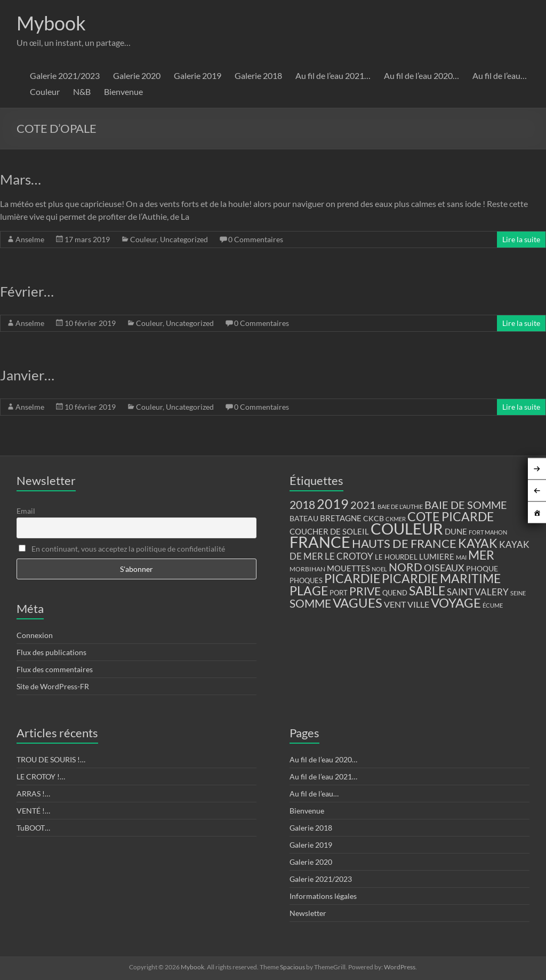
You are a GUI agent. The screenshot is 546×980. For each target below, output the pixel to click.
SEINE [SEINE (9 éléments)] (518, 593)
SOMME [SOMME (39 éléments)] (310, 603)
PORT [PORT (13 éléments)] (339, 593)
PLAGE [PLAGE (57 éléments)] (309, 591)
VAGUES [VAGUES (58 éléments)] (358, 603)
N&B (82, 91)
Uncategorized (184, 239)
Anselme (30, 239)
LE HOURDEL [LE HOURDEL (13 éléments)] (396, 557)
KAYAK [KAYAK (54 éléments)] (478, 543)
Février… (27, 291)
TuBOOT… (33, 828)
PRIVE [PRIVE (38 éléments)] (365, 591)
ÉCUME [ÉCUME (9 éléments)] (493, 605)
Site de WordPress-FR (53, 686)
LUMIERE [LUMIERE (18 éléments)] (437, 556)
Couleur (45, 91)
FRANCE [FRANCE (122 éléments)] (320, 542)
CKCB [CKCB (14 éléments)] (374, 519)
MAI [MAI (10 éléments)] (461, 557)
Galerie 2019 (198, 75)
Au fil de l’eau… (500, 75)
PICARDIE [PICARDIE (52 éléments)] (352, 579)
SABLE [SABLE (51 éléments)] (427, 591)
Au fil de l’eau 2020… (421, 75)
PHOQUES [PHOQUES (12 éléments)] (306, 581)
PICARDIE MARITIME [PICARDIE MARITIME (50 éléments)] (441, 579)
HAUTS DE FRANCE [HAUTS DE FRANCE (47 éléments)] (404, 543)
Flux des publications (51, 652)
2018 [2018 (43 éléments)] (302, 505)
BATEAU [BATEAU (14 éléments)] (304, 519)
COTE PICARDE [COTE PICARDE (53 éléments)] (451, 516)
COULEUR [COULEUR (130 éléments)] (407, 528)
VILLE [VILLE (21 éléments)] (418, 604)
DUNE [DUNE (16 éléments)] (456, 532)
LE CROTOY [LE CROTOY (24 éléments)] (349, 556)
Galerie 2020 (137, 75)
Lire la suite (521, 239)
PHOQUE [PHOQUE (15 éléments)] (482, 568)
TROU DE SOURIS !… (51, 759)
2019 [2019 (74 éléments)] (333, 504)
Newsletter (308, 913)
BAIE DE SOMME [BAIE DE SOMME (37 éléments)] (466, 505)
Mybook (51, 23)
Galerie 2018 (258, 75)
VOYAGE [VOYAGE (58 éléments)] (456, 603)
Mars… (21, 179)
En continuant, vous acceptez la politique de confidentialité (122, 549)
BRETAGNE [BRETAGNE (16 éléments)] (341, 518)
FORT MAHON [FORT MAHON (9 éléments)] (488, 532)
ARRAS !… (33, 794)
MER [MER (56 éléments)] (481, 555)
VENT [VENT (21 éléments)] (395, 604)
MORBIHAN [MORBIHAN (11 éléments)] (307, 569)
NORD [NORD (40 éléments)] (406, 567)
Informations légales (323, 896)
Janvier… (27, 375)
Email (26, 511)
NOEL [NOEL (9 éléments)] (379, 569)
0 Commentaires (256, 239)
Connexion (35, 635)
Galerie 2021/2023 (65, 75)
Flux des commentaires (55, 669)
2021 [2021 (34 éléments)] (363, 505)
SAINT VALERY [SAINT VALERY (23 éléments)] (478, 592)
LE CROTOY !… (41, 776)
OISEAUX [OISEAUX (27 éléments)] (444, 568)
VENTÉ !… (33, 811)
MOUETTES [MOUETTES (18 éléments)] (348, 568)
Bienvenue (123, 91)
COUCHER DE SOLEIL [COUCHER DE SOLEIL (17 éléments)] (329, 531)
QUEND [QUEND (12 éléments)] (395, 593)
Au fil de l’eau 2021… (333, 75)
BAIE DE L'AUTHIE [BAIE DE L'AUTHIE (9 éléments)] (400, 507)
